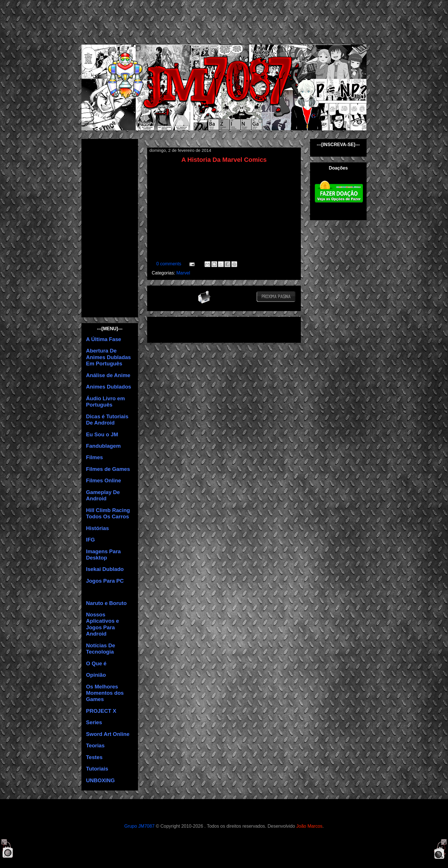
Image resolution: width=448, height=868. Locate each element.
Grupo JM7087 (139, 826)
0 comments (169, 264)
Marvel (183, 273)
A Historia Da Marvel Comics (224, 160)
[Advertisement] (229, 21)
